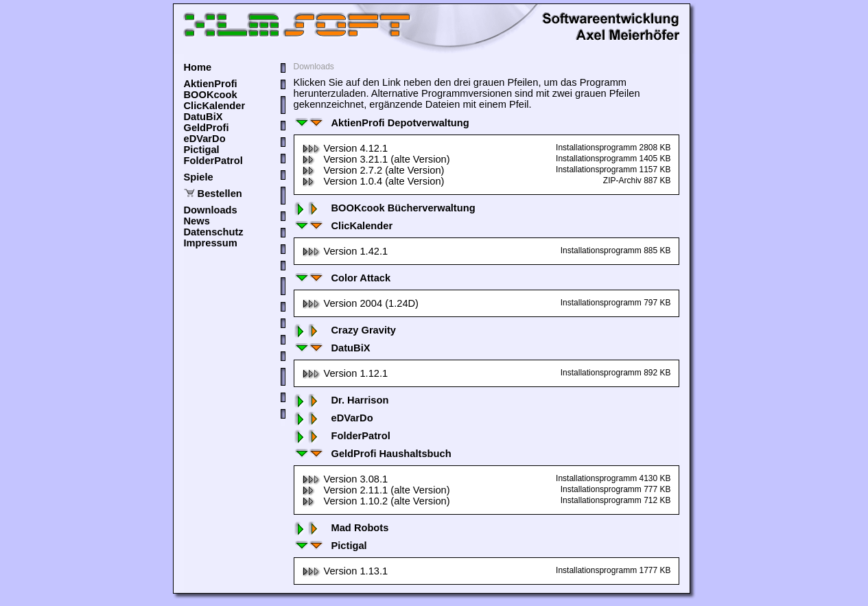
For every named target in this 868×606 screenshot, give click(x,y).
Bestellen (220, 194)
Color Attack (342, 278)
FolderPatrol (213, 161)
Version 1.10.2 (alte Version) (376, 501)
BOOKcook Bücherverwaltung (385, 208)
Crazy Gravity (345, 330)
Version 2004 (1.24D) (361, 303)
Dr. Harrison (341, 400)
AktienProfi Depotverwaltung (382, 123)
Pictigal (202, 150)
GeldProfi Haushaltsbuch (373, 454)
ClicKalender (215, 106)
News (197, 221)
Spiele (199, 177)
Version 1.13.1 (345, 571)
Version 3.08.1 (345, 479)
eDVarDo (205, 139)
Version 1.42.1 (345, 251)
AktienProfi (211, 84)
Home (198, 67)
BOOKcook (211, 95)
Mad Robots (341, 528)
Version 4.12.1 (345, 148)
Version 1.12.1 (345, 373)
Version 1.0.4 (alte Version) (373, 181)
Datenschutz (214, 232)
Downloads (211, 210)
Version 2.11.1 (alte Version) (376, 490)
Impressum (211, 243)
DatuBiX (203, 117)
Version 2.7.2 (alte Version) (373, 170)
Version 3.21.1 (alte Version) (376, 159)
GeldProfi (207, 128)
